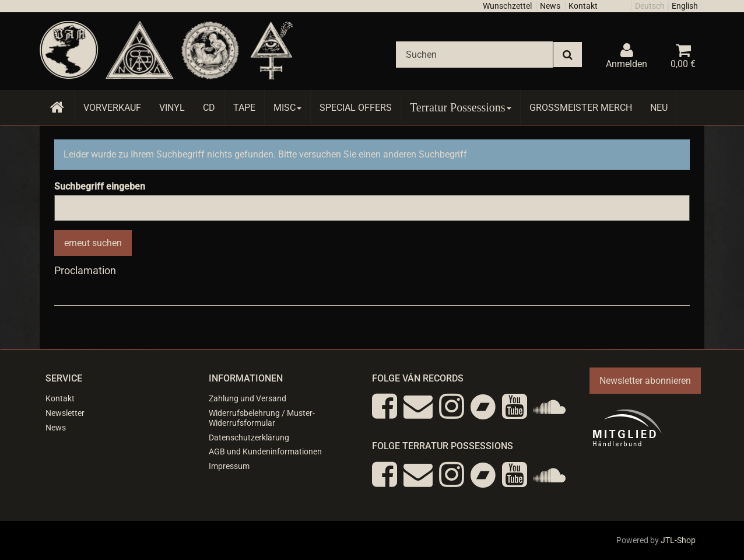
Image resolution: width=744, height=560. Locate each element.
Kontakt (583, 6)
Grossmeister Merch (581, 108)
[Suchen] (474, 55)
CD (209, 108)
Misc (287, 108)
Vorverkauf (112, 108)
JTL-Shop (678, 540)
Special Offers (356, 108)
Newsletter (65, 413)
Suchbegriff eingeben (100, 186)
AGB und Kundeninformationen (265, 452)
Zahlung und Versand (248, 398)
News (550, 6)
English (685, 6)
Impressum (229, 466)
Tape (244, 108)
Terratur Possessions (461, 107)
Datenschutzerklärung (249, 437)
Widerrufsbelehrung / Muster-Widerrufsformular (262, 418)
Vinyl (172, 108)
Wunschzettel (507, 6)
